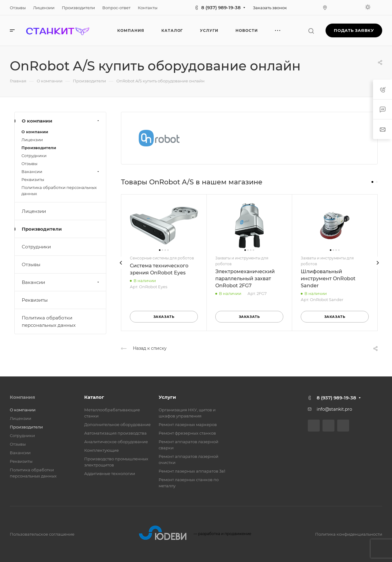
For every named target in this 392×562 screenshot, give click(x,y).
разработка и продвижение (195, 534)
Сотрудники (34, 156)
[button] (372, 182)
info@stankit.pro (334, 409)
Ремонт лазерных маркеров (188, 424)
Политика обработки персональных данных (59, 190)
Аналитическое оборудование (116, 442)
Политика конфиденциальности (349, 534)
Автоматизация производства (115, 433)
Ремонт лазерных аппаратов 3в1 (192, 471)
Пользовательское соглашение (42, 534)
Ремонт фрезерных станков (187, 433)
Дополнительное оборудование (117, 424)
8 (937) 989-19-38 (221, 8)
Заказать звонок (270, 8)
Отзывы (29, 164)
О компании (61, 121)
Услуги (167, 397)
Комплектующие (102, 450)
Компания (22, 397)
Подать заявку (354, 30)
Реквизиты (33, 179)
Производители (39, 148)
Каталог (94, 397)
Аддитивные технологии (110, 473)
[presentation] (121, 269)
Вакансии (61, 172)
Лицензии (32, 140)
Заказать (164, 317)
